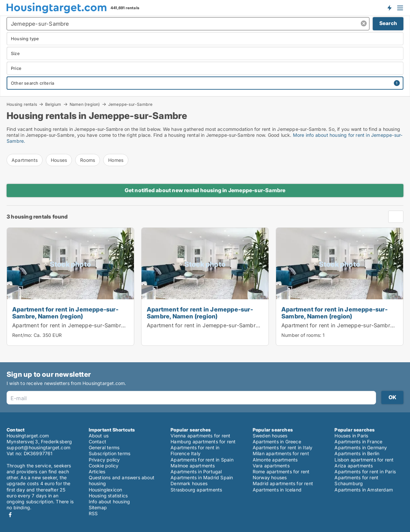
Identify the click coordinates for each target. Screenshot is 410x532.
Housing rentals (22, 104)
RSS (93, 513)
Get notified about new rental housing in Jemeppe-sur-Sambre (205, 190)
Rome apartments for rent (281, 472)
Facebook (10, 515)
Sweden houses (270, 436)
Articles (97, 472)
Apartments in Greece (277, 442)
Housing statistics (108, 496)
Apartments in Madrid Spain (202, 477)
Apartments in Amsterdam (364, 490)
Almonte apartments (275, 460)
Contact (97, 442)
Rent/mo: (23, 335)
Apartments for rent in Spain (202, 460)
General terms (104, 447)
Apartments (25, 160)
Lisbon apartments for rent (364, 460)
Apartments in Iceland (277, 490)
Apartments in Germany (361, 447)
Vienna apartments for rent (200, 436)
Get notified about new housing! (389, 8)
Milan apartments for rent (281, 453)
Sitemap (98, 507)
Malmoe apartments (193, 466)
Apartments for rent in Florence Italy (195, 450)
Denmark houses (189, 483)
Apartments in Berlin (357, 453)
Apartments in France (358, 442)
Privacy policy (104, 460)
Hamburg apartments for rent (203, 442)
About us (99, 436)
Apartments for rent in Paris (365, 472)
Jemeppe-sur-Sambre (130, 104)
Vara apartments (271, 466)
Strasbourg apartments (196, 490)
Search (388, 23)
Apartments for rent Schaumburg (356, 480)
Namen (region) (85, 104)
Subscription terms (110, 453)
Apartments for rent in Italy (283, 447)
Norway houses (270, 477)
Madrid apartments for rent (283, 483)
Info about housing (110, 502)
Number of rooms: (301, 335)
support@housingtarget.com (38, 447)
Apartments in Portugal (196, 472)
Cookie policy (104, 466)
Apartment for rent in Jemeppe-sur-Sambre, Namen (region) (65, 313)
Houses (59, 160)
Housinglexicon (106, 490)
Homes (116, 160)
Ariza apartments (354, 466)
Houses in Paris (351, 436)
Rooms (88, 160)
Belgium (53, 104)
